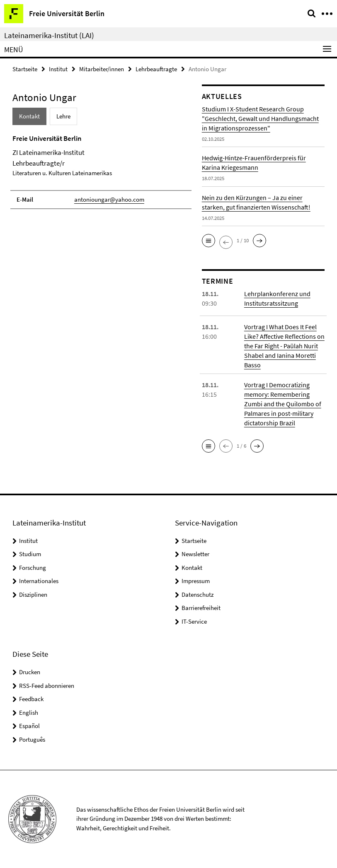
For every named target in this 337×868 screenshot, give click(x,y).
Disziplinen (33, 594)
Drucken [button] (30, 672)
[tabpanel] (101, 171)
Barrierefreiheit (201, 608)
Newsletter (195, 554)
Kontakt (192, 568)
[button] (209, 241)
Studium (30, 554)
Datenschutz (198, 594)
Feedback (31, 699)
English (29, 712)
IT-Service (194, 621)
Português (32, 739)
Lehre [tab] (63, 116)
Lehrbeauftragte (156, 69)
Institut (58, 69)
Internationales (39, 581)
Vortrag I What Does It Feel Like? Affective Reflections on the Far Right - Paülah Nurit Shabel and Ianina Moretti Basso (284, 346)
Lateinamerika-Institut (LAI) (49, 35)
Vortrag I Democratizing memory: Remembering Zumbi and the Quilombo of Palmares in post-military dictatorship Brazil (283, 404)
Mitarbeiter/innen (102, 69)
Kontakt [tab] (29, 116)
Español (29, 726)
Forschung (33, 568)
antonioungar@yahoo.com (109, 199)
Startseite (25, 69)
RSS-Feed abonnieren (47, 686)
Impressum (196, 581)
